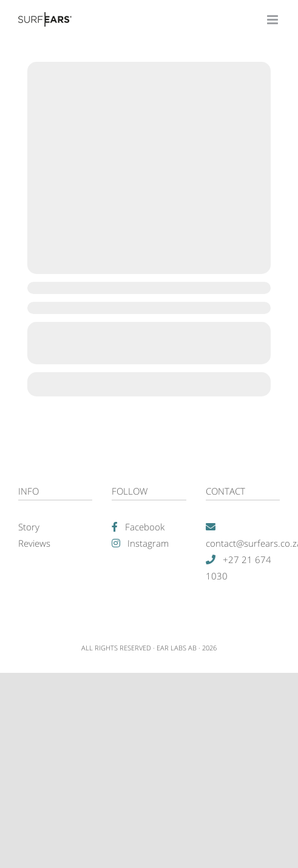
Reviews (34, 543)
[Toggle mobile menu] (273, 20)
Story (29, 527)
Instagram (148, 543)
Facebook (145, 527)
